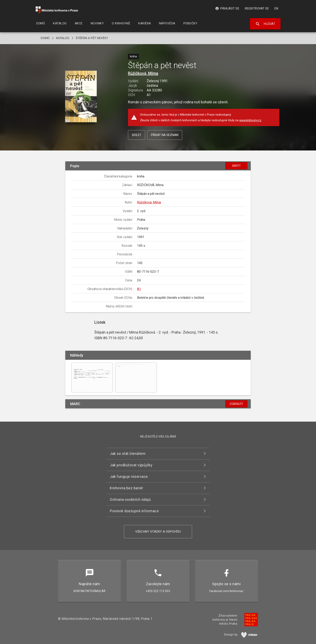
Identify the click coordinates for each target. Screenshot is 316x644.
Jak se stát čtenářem (128, 454)
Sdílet (137, 135)
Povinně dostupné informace (134, 511)
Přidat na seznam (165, 135)
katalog (63, 38)
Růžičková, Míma (143, 73)
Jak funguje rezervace (129, 477)
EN (276, 8)
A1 (139, 289)
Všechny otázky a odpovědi (158, 532)
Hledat (265, 24)
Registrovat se (257, 8)
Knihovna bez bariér (127, 488)
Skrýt (236, 166)
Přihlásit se (227, 8)
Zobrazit (236, 404)
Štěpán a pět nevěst (92, 38)
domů (45, 38)
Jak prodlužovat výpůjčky (131, 465)
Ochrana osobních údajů (130, 499)
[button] (81, 97)
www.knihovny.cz (250, 120)
